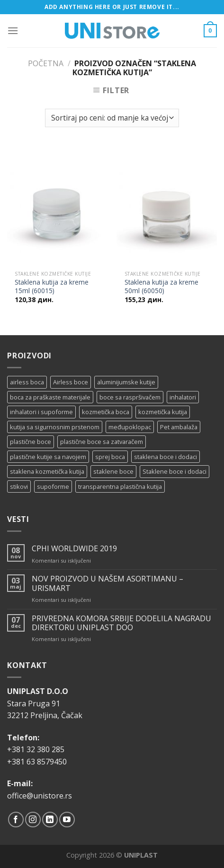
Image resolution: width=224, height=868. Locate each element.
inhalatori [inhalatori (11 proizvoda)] (183, 397)
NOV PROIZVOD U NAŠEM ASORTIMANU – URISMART (108, 583)
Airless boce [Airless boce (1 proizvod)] (71, 382)
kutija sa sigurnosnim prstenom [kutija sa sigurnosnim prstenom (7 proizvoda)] (55, 427)
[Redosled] (112, 118)
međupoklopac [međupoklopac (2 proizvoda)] (130, 427)
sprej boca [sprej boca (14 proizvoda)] (110, 457)
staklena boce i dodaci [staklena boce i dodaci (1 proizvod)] (166, 457)
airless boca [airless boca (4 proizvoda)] (27, 382)
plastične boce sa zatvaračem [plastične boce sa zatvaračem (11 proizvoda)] (102, 442)
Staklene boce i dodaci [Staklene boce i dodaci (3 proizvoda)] (175, 471)
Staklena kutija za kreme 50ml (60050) (161, 286)
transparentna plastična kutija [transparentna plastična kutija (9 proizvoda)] (120, 486)
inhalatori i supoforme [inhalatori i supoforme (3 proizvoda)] (41, 412)
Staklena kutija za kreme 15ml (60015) (52, 286)
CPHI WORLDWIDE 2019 (74, 549)
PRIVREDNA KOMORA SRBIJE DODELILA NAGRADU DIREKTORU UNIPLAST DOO (121, 623)
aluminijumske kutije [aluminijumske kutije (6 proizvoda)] (126, 382)
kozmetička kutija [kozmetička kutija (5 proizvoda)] (163, 412)
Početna (46, 63)
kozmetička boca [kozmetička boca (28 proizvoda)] (106, 412)
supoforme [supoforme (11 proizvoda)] (53, 486)
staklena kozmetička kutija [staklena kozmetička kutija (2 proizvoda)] (47, 471)
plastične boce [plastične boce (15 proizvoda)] (31, 442)
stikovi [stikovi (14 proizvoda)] (19, 486)
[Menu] (13, 30)
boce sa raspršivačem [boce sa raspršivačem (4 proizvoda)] (130, 397)
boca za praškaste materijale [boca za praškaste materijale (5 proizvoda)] (50, 397)
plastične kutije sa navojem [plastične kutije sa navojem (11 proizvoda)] (48, 457)
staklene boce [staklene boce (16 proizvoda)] (113, 471)
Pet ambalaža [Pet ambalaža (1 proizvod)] (179, 427)
